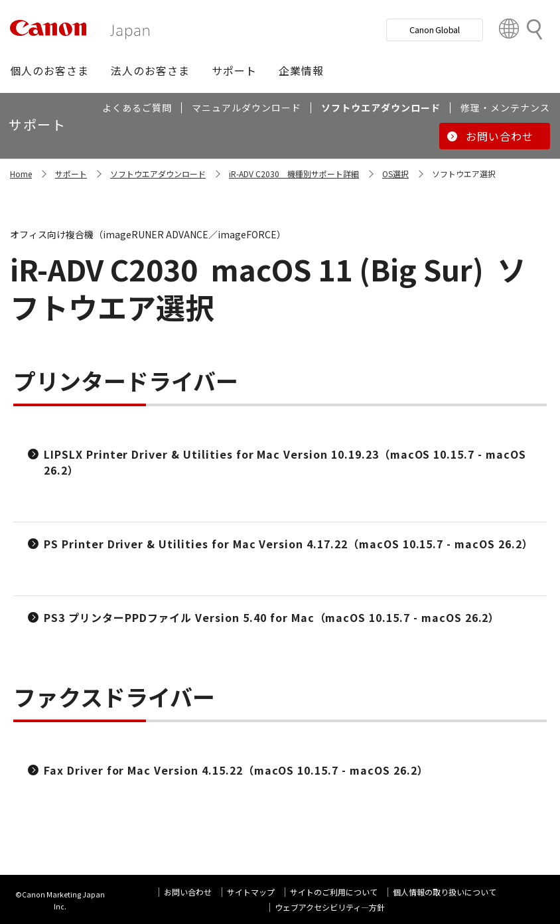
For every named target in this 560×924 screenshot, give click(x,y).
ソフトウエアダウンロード (158, 174)
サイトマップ (251, 892)
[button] (49, 70)
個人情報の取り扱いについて (445, 892)
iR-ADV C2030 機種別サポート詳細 (294, 174)
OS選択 (395, 174)
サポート (71, 174)
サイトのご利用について (334, 892)
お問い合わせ (188, 892)
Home (21, 174)
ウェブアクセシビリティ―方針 (330, 907)
